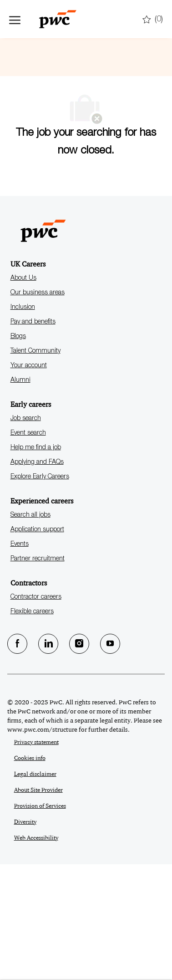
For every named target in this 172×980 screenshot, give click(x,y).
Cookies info (30, 874)
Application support (37, 646)
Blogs (18, 452)
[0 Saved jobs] (153, 20)
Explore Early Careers (40, 593)
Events (20, 660)
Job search (26, 534)
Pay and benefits (33, 438)
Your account (29, 482)
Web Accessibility (36, 954)
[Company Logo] (55, 19)
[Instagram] (79, 759)
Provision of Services (40, 922)
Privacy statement (36, 858)
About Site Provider (38, 906)
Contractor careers (36, 713)
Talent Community (35, 467)
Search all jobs (30, 631)
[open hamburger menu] (15, 19)
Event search (28, 549)
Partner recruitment (38, 675)
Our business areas (38, 409)
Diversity (25, 938)
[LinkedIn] (48, 759)
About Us (23, 394)
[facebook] (17, 759)
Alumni (20, 496)
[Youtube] (110, 759)
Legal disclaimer (35, 890)
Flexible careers (32, 728)
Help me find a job (36, 564)
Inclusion (23, 423)
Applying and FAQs (37, 578)
